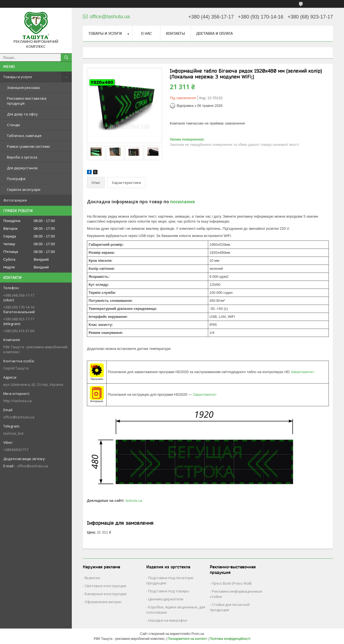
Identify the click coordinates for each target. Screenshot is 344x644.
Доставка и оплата (215, 33)
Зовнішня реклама (23, 88)
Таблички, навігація (24, 136)
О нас (146, 33)
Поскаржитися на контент (187, 639)
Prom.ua (198, 634)
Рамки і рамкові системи (28, 146)
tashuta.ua (134, 501)
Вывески (92, 578)
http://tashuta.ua (18, 401)
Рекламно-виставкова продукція (27, 101)
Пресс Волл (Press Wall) (232, 583)
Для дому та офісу (22, 114)
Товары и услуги (18, 77)
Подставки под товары (169, 591)
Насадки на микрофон (168, 620)
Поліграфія (16, 179)
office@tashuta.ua (19, 417)
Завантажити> (303, 372)
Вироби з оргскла (22, 157)
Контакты (175, 33)
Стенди (13, 125)
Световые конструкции (105, 586)
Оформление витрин (103, 602)
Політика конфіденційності (230, 639)
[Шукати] (66, 57)
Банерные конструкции (106, 594)
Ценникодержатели (166, 599)
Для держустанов (22, 168)
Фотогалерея (15, 200)
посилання (182, 202)
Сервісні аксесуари (24, 189)
